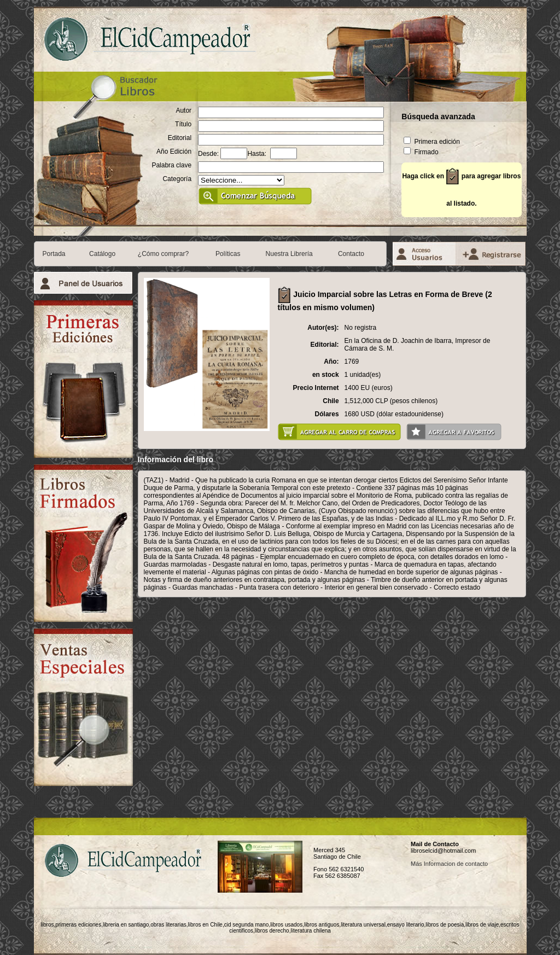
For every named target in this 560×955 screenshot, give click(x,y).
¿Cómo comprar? (163, 254)
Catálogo (102, 254)
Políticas (228, 254)
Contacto (351, 254)
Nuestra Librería (289, 254)
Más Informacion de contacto (449, 864)
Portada (54, 254)
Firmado (421, 152)
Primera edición (432, 142)
